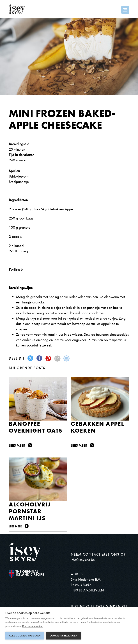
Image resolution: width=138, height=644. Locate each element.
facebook (40, 358)
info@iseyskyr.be (83, 560)
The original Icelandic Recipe (26, 574)
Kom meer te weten (32, 626)
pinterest (49, 358)
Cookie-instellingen (64, 636)
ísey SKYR (17, 9)
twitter (31, 358)
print (67, 358)
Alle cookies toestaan (25, 636)
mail (58, 358)
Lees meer (17, 445)
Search (116, 10)
